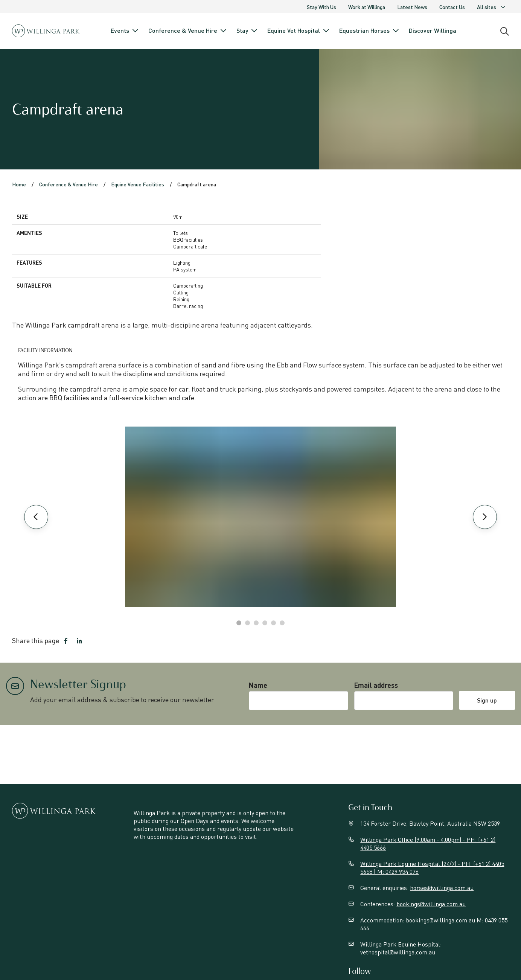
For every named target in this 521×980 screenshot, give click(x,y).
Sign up (487, 700)
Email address (376, 685)
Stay (247, 30)
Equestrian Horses (369, 30)
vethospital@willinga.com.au (398, 952)
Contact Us (452, 7)
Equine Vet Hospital (299, 30)
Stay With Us (321, 7)
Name (258, 685)
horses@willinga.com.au (442, 888)
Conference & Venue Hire (188, 30)
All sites (491, 7)
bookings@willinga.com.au (431, 904)
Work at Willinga (367, 7)
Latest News (412, 7)
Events (125, 30)
